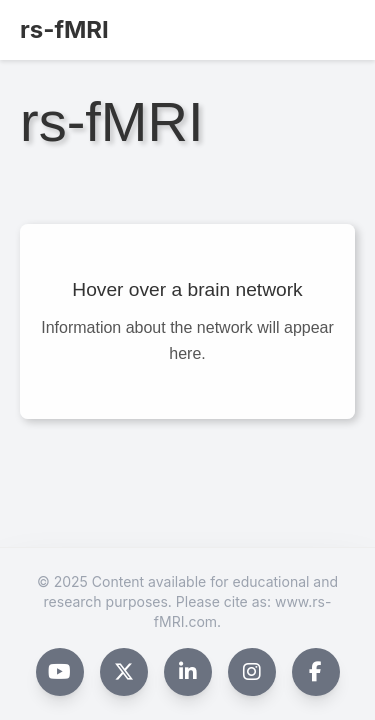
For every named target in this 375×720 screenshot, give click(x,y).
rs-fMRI (64, 29)
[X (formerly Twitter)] (124, 672)
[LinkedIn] (188, 672)
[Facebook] (316, 672)
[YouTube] (60, 672)
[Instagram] (252, 672)
